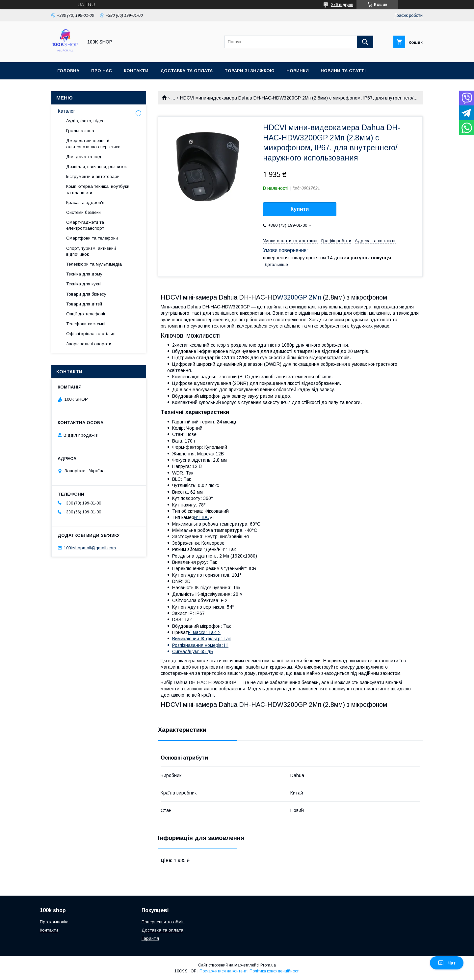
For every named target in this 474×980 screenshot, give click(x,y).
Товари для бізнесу (86, 294)
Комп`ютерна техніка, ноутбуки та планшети (98, 189)
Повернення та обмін (163, 922)
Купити (300, 209)
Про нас (102, 71)
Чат (447, 963)
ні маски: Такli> (204, 632)
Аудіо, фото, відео (85, 121)
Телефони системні (86, 324)
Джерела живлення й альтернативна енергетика (93, 144)
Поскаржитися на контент (223, 971)
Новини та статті (343, 71)
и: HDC (202, 517)
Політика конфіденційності (275, 971)
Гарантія (150, 938)
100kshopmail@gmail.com (90, 548)
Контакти (136, 71)
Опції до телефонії (86, 314)
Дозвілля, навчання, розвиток (96, 167)
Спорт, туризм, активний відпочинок (91, 251)
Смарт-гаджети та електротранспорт (85, 225)
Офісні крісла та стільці (91, 334)
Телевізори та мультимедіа (94, 264)
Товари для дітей (84, 304)
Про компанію (54, 922)
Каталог (66, 111)
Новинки (298, 71)
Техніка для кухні (84, 284)
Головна (68, 71)
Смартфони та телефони (92, 238)
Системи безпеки (83, 212)
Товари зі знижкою (250, 71)
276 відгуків (342, 5)
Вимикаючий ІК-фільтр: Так (201, 639)
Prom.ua (268, 965)
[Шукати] (365, 42)
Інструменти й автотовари (93, 176)
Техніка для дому (84, 274)
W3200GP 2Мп (299, 297)
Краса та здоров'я (85, 202)
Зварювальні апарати (89, 344)
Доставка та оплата (186, 71)
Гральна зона (80, 131)
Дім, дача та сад (84, 157)
